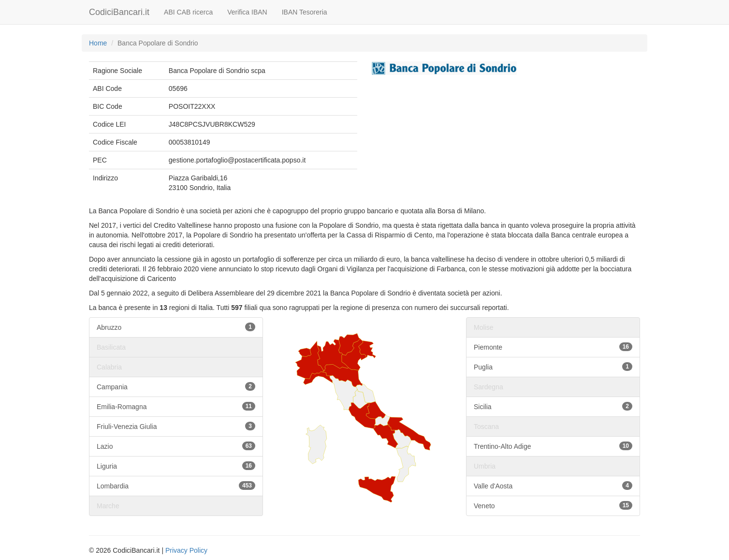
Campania (176, 386)
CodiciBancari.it (119, 12)
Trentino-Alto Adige (553, 446)
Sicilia (553, 406)
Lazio (176, 446)
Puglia (553, 367)
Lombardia (176, 486)
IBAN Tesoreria (305, 12)
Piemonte (553, 347)
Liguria (176, 466)
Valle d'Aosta (553, 486)
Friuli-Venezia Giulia (176, 426)
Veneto (553, 505)
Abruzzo (176, 327)
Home (98, 43)
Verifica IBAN (247, 12)
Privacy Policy (186, 550)
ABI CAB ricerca (188, 12)
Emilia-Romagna (176, 406)
